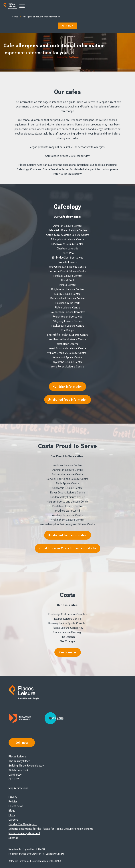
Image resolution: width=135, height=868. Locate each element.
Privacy (13, 797)
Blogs (12, 811)
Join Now (67, 26)
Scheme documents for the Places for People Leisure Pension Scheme (51, 829)
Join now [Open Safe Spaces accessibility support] (22, 743)
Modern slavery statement (24, 833)
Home (15, 17)
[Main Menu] (22, 6)
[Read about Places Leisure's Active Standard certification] (23, 719)
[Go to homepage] (10, 6)
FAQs (12, 815)
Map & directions (18, 788)
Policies (13, 801)
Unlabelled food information (68, 535)
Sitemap (13, 838)
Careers (13, 820)
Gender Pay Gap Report (23, 824)
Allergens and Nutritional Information (41, 17)
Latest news (16, 806)
